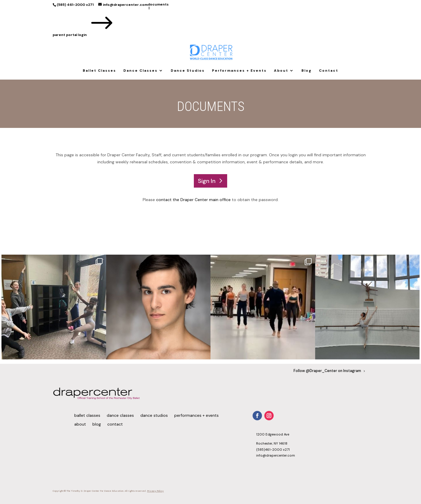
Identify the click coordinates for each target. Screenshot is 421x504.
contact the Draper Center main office (193, 200)
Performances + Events (239, 71)
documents (158, 4)
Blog (307, 71)
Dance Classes (140, 71)
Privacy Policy (155, 491)
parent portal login (84, 35)
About (281, 71)
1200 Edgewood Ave (273, 434)
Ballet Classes (99, 71)
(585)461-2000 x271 (273, 450)
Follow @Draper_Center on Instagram (327, 371)
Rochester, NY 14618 (272, 443)
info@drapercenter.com (276, 455)
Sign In (207, 181)
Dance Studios (188, 71)
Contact (329, 71)
